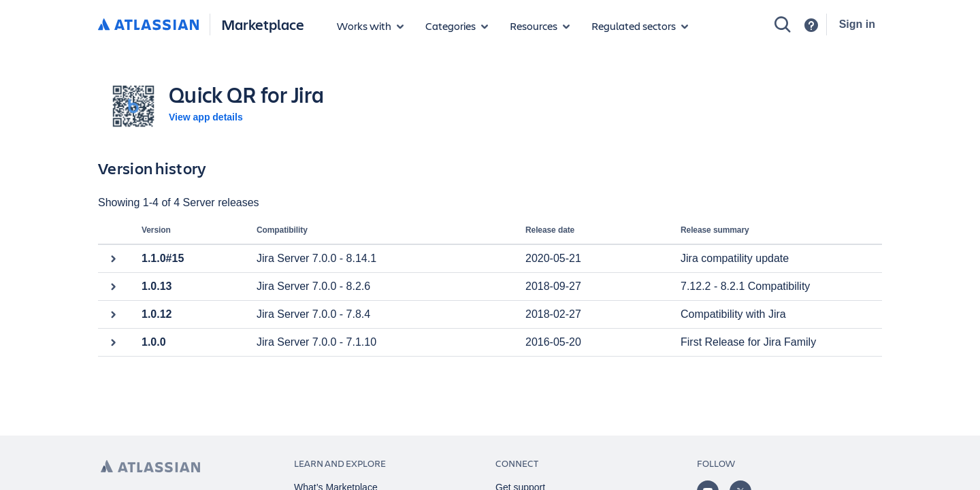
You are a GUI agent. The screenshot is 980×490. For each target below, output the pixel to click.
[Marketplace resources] (540, 26)
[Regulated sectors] (640, 26)
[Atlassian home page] (150, 467)
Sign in (857, 24)
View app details (206, 117)
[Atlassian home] (148, 25)
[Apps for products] (370, 26)
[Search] (783, 24)
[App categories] (457, 26)
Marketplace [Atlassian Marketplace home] (263, 24)
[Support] (811, 25)
